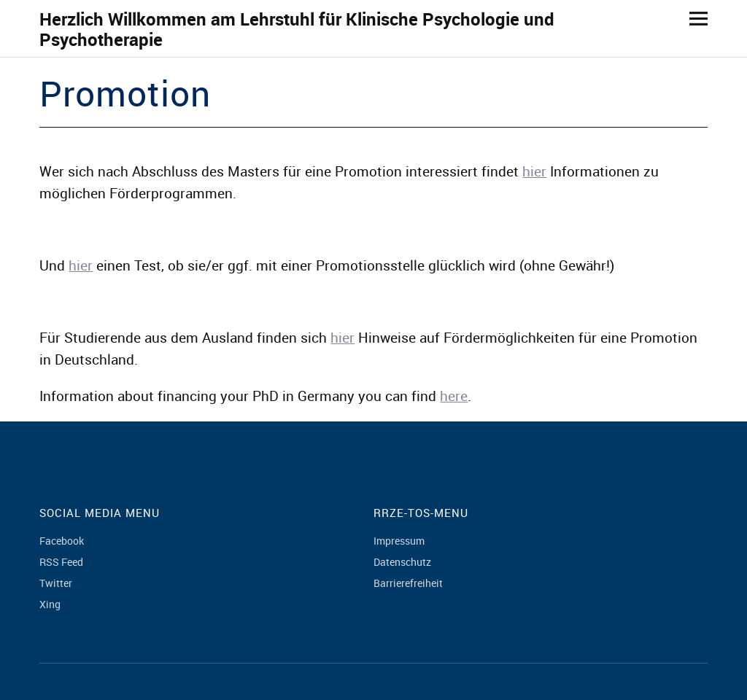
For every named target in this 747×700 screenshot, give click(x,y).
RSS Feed (61, 562)
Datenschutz (402, 562)
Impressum (399, 541)
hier (534, 171)
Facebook (62, 541)
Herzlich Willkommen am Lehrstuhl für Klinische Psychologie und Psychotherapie (297, 29)
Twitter (56, 583)
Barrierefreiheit (408, 583)
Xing (50, 604)
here (454, 396)
